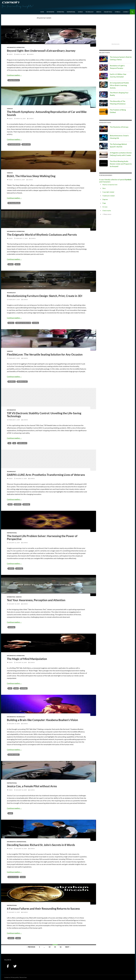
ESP (14, 443)
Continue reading (14, 75)
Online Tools (108, 12)
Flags (104, 203)
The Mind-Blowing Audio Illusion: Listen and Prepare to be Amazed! (121, 164)
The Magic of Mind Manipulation (27, 659)
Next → (68, 947)
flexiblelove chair (22, 382)
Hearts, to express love (110, 185)
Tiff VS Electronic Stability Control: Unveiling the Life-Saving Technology (44, 415)
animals (11, 264)
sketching (36, 323)
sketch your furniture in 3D (23, 323)
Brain (10, 688)
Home (42, 12)
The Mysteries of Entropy (119, 127)
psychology (19, 568)
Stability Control (22, 443)
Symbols (118, 12)
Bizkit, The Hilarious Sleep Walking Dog (31, 176)
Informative (50, 12)
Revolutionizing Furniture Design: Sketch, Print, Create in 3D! (45, 296)
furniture (11, 323)
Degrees (105, 199)
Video (11, 54)
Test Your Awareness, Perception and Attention (36, 600)
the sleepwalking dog (14, 203)
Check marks (107, 211)
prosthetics (18, 504)
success (23, 877)
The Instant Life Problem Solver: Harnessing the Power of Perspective (42, 537)
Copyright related (108, 192)
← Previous (31, 947)
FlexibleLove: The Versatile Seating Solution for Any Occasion (45, 354)
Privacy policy (15, 977)
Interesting (61, 12)
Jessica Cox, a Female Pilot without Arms (32, 786)
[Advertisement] (115, 30)
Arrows (105, 207)
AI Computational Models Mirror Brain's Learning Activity (119, 85)
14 (50, 947)
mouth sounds (26, 144)
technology (26, 504)
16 (61, 947)
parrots (18, 264)
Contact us (7, 977)
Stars (104, 188)
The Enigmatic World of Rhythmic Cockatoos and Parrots (42, 235)
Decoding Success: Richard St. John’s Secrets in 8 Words (41, 845)
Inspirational (71, 12)
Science (80, 12)
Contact (126, 12)
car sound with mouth (14, 144)
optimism (11, 568)
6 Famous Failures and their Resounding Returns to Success (43, 909)
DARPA (10, 504)
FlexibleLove (12, 382)
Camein (31, 54)
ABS (10, 443)
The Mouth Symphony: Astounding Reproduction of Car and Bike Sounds (47, 113)
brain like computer (14, 755)
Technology (90, 12)
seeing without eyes (14, 80)
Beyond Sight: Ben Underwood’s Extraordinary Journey (41, 51)
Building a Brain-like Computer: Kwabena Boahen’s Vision (42, 720)
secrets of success (13, 877)
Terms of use (23, 977)
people (16, 688)
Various (99, 12)
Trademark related (108, 196)
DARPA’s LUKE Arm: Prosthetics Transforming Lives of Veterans (46, 475)
